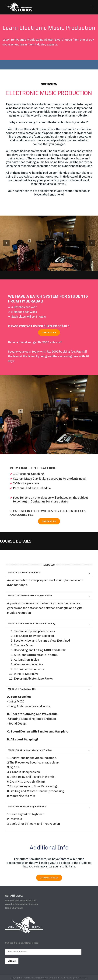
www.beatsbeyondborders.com (22, 904)
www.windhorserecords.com (21, 900)
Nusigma (84, 978)
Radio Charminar (14, 908)
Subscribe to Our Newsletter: (22, 943)
